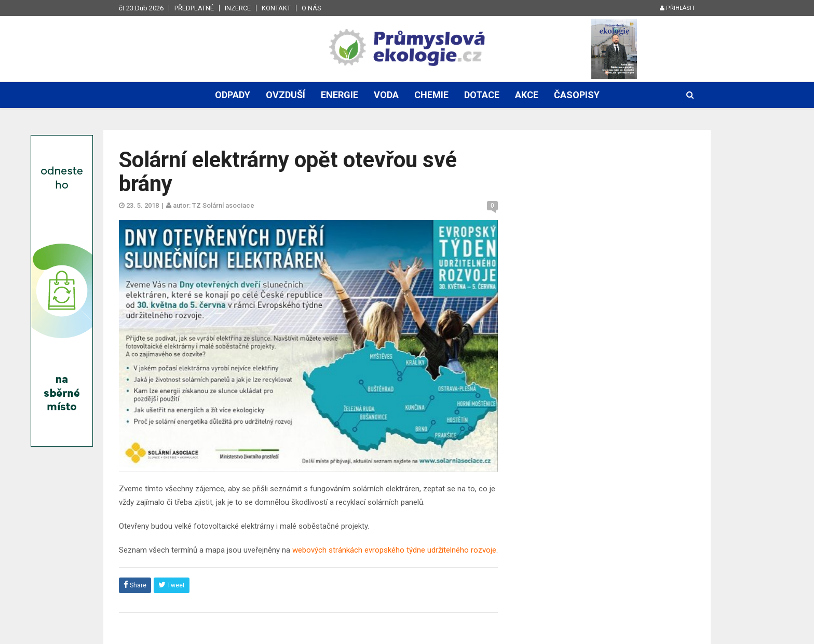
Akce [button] (527, 95)
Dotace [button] (482, 95)
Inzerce (238, 8)
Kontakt (276, 8)
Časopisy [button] (577, 95)
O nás (311, 8)
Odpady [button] (233, 95)
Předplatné (194, 8)
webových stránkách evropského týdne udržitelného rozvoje (394, 550)
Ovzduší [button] (286, 95)
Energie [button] (340, 95)
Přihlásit (677, 8)
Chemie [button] (431, 95)
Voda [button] (386, 95)
